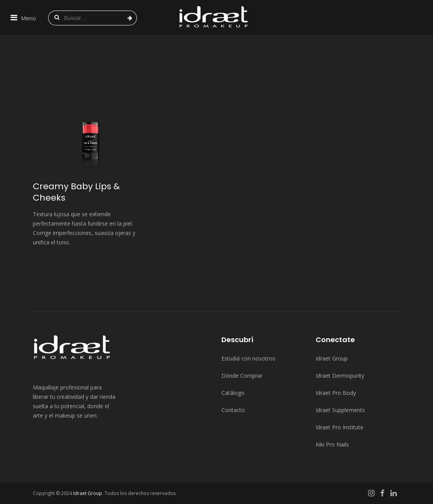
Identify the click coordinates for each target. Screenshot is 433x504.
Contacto (233, 410)
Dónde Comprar (242, 376)
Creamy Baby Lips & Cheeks (76, 192)
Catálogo (233, 393)
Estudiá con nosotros (248, 358)
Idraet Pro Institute (340, 427)
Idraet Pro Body (336, 393)
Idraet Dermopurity (340, 376)
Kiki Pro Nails (332, 444)
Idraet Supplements (340, 410)
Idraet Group (332, 358)
